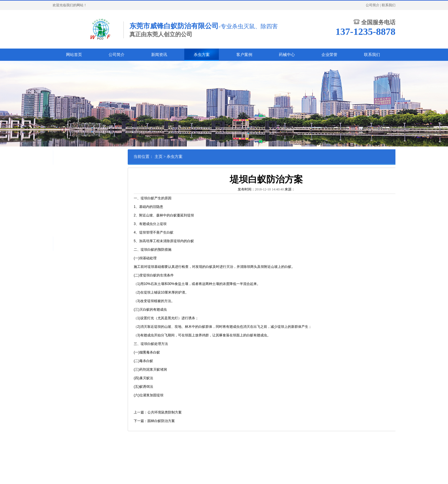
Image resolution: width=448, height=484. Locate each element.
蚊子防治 (63, 190)
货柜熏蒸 (85, 198)
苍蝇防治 (81, 190)
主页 (175, 157)
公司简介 (373, 5)
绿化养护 (63, 207)
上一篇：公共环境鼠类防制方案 (174, 412)
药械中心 (287, 55)
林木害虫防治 (85, 207)
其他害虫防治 (67, 216)
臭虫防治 (81, 181)
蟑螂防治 (63, 181)
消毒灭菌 (88, 216)
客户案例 (244, 55)
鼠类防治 (81, 172)
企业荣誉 (329, 55)
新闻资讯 (159, 55)
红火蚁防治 (65, 198)
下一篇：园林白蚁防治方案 (171, 421)
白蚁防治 (63, 172)
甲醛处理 (95, 225)
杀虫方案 (202, 55)
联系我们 (389, 5)
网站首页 (74, 55)
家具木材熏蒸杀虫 (70, 225)
